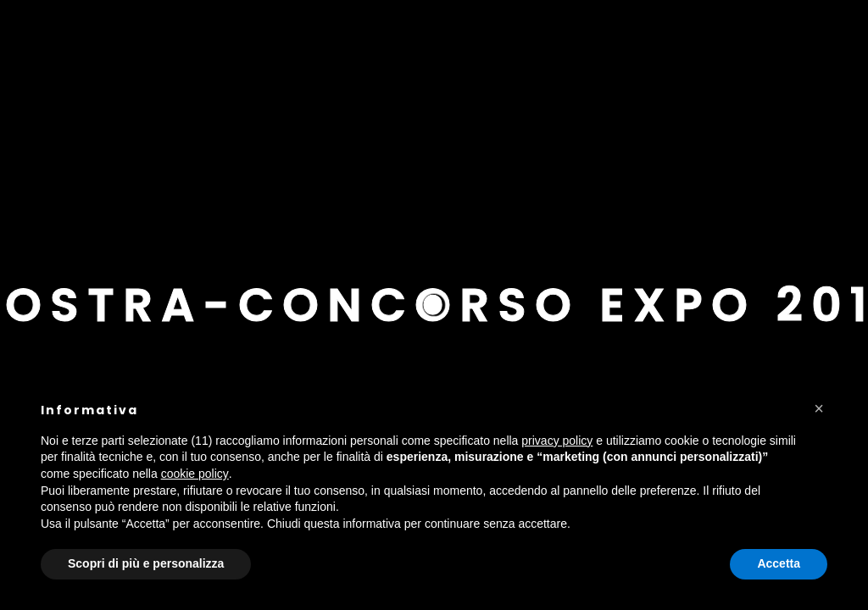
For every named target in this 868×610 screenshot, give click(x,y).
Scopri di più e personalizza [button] (146, 563)
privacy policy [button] (557, 441)
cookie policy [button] (195, 474)
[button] (819, 408)
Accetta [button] (779, 563)
